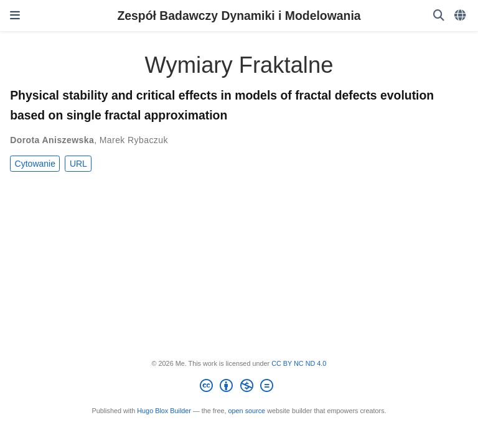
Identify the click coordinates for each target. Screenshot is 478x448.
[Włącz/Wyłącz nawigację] (15, 16)
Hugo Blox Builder (164, 411)
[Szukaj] (439, 16)
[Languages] (461, 16)
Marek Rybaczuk (134, 140)
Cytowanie (35, 164)
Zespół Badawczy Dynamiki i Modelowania (239, 16)
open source (247, 411)
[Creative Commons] (239, 388)
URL (78, 164)
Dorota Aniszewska (52, 140)
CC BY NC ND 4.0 (299, 363)
